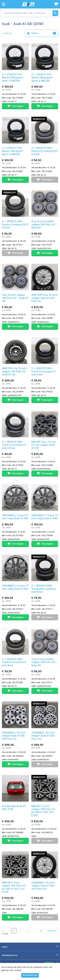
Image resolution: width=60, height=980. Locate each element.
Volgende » (52, 932)
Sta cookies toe (30, 975)
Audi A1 (7, 33)
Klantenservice (10, 955)
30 (41, 931)
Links (5, 947)
